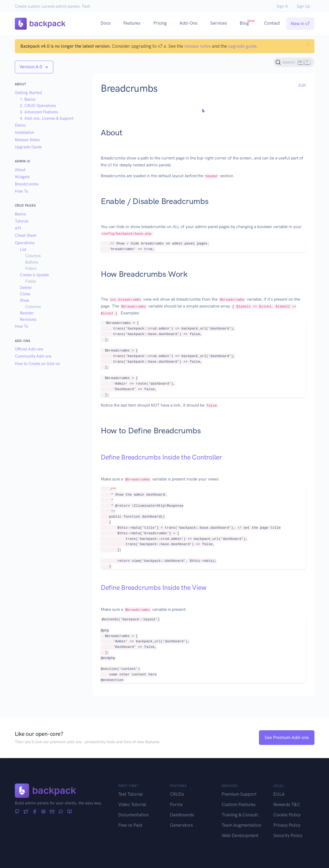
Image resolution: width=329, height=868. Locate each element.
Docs (106, 23)
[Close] (308, 45)
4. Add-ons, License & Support (47, 118)
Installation (25, 132)
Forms (176, 804)
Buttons (32, 262)
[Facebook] (35, 812)
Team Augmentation (241, 825)
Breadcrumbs (27, 184)
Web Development (240, 835)
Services (219, 23)
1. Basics (28, 99)
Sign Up (303, 6)
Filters (31, 269)
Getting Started (28, 93)
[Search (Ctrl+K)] (294, 62)
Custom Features (239, 804)
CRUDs (177, 794)
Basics (20, 214)
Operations (25, 243)
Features (132, 23)
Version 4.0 (31, 67)
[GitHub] (17, 812)
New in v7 (300, 24)
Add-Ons (188, 23)
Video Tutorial (132, 804)
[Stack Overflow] (43, 812)
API (18, 228)
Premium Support (239, 794)
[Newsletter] (52, 812)
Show (25, 300)
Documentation (133, 815)
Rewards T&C (287, 804)
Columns (33, 256)
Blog (247, 22)
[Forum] (61, 812)
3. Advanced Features (39, 112)
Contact (272, 23)
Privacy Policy (287, 825)
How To (21, 191)
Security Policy (288, 835)
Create (26, 275)
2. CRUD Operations (38, 106)
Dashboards (182, 815)
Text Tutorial (131, 794)
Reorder (27, 313)
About (20, 170)
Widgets (22, 177)
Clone (25, 294)
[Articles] (70, 812)
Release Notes (27, 140)
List (23, 250)
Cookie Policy (287, 815)
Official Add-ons (29, 349)
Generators (181, 825)
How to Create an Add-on (37, 364)
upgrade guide (242, 46)
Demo (20, 125)
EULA (279, 794)
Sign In (282, 6)
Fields (31, 281)
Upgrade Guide (28, 147)
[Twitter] (26, 812)
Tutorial (22, 221)
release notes (198, 46)
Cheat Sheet (26, 235)
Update (43, 275)
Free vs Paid (130, 825)
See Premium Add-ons (287, 737)
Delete (26, 288)
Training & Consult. (240, 815)
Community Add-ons (33, 356)
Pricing (160, 23)
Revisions (28, 319)
